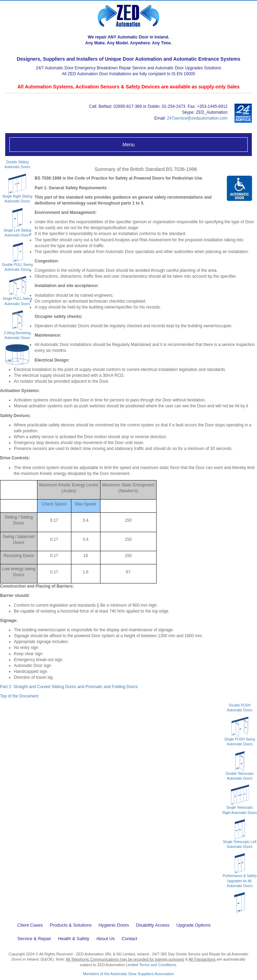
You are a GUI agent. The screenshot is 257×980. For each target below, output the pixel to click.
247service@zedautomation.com (197, 118)
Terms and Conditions (158, 965)
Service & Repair (34, 939)
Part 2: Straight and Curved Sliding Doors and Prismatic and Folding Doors (69, 687)
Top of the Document (19, 696)
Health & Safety (74, 939)
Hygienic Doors (114, 925)
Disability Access (153, 925)
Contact (129, 939)
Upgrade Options (193, 925)
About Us (105, 939)
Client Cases (30, 925)
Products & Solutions (71, 925)
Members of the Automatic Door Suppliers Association (128, 974)
